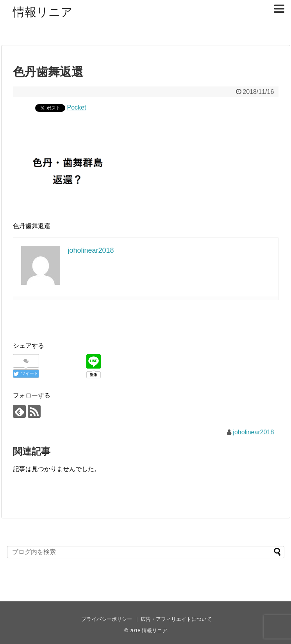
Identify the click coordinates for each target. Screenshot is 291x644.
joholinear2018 (253, 432)
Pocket (77, 107)
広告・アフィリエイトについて (176, 619)
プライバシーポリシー (107, 619)
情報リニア (43, 12)
